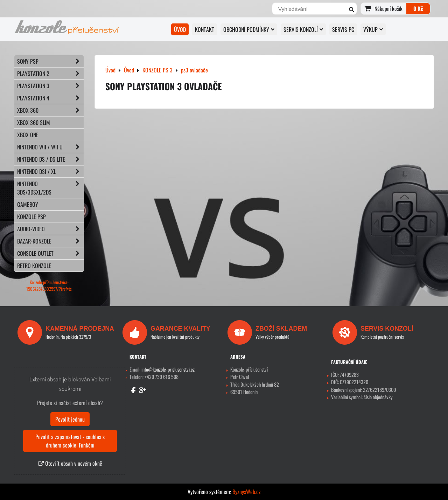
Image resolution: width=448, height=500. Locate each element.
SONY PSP (50, 61)
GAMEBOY (28, 204)
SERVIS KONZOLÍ (303, 29)
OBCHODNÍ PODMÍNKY (249, 29)
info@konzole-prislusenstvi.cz (168, 369)
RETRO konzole (34, 266)
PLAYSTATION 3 (50, 86)
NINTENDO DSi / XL (50, 171)
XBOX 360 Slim (34, 122)
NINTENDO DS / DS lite (50, 159)
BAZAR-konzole (50, 241)
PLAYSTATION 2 (50, 73)
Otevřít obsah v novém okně (70, 463)
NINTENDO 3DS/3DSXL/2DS (50, 188)
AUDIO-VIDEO (50, 229)
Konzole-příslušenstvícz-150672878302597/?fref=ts (49, 286)
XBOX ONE (28, 135)
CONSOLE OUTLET (50, 253)
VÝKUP (373, 29)
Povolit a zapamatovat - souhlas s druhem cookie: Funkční (70, 441)
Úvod (180, 29)
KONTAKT (205, 29)
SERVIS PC (343, 29)
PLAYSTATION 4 (50, 98)
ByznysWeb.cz (247, 492)
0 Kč (418, 8)
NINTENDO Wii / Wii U (50, 147)
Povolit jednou (70, 419)
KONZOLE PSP (31, 217)
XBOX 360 (50, 110)
